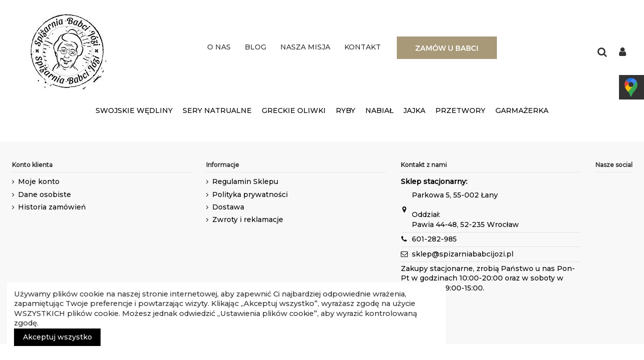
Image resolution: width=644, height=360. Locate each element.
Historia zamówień (52, 207)
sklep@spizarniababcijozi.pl (463, 254)
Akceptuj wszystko (58, 337)
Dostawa (228, 207)
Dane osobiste (45, 194)
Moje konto (39, 181)
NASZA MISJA (305, 47)
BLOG (255, 47)
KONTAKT (363, 47)
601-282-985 (434, 239)
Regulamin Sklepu (245, 181)
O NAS (219, 47)
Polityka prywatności (250, 194)
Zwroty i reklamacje (248, 219)
